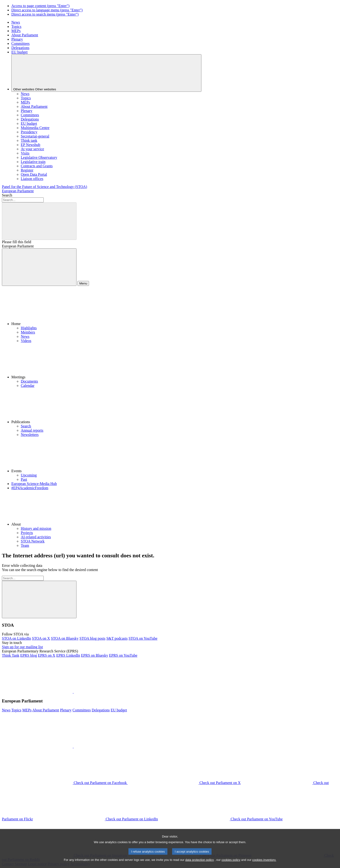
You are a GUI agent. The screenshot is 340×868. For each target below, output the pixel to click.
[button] (175, 308)
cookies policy (231, 864)
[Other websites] (106, 73)
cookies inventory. (264, 864)
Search (7, 195)
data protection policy (199, 864)
